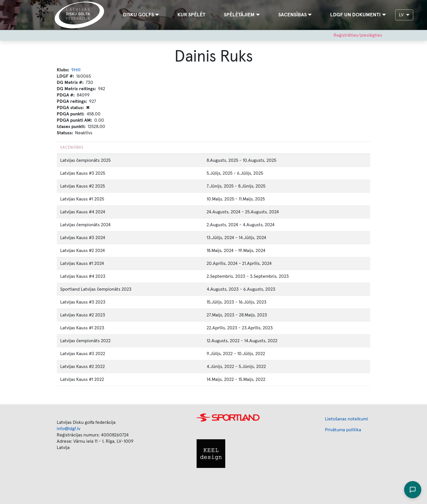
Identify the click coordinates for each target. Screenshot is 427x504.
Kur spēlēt (191, 15)
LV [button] (402, 15)
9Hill (76, 70)
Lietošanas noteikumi (346, 419)
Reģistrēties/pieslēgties (358, 35)
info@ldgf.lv (68, 429)
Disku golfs (138, 15)
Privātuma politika (343, 430)
